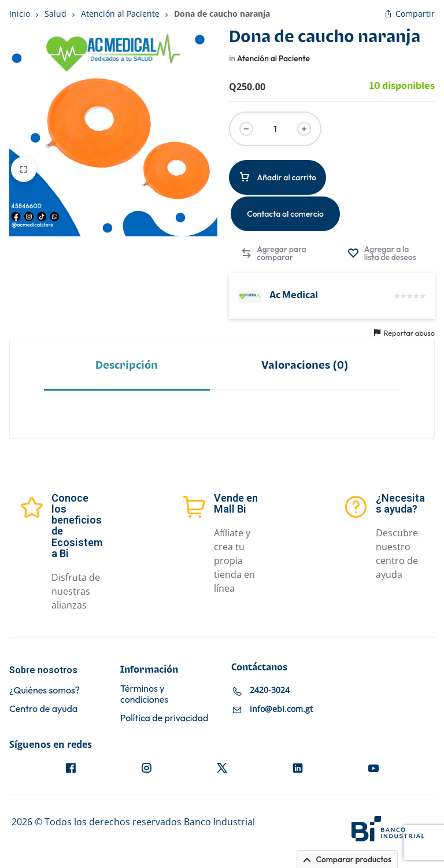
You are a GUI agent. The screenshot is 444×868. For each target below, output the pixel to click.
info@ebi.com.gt (281, 709)
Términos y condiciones (144, 694)
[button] (274, 253)
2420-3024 (270, 690)
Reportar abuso (404, 333)
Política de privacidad (164, 718)
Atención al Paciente (120, 14)
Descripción (127, 366)
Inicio (20, 14)
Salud (55, 14)
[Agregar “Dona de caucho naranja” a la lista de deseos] (385, 253)
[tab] (127, 365)
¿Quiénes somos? (45, 690)
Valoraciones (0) (305, 366)
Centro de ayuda (43, 709)
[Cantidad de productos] (275, 129)
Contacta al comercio (285, 214)
